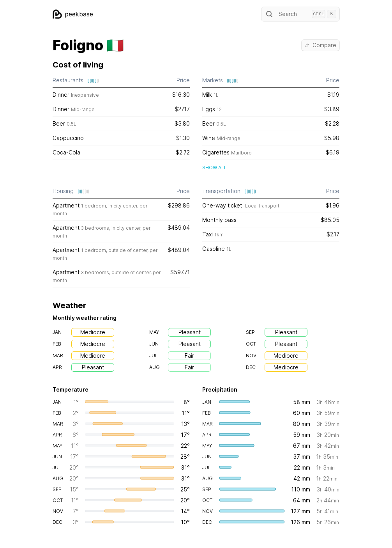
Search (300, 14)
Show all (215, 168)
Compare (320, 45)
